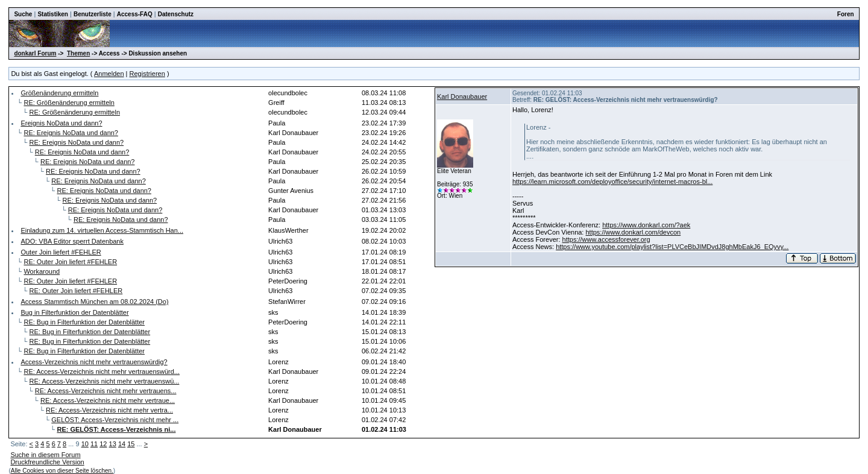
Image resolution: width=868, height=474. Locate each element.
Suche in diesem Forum (45, 455)
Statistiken (53, 14)
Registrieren (147, 74)
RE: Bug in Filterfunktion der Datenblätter (84, 322)
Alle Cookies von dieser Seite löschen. (62, 471)
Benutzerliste (93, 14)
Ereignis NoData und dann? (61, 123)
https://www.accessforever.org (606, 239)
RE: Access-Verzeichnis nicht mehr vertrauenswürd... (102, 371)
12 (103, 444)
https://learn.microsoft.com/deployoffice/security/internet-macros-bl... (612, 182)
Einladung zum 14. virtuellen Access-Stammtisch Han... (102, 230)
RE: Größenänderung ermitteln (69, 103)
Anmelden (109, 74)
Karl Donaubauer (462, 96)
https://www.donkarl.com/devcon (633, 232)
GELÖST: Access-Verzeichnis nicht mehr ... (115, 420)
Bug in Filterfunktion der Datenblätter (74, 312)
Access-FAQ (135, 14)
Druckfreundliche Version (47, 462)
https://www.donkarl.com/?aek (646, 225)
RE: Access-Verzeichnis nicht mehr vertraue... (108, 400)
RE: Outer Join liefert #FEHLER (70, 262)
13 (113, 444)
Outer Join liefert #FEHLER (61, 252)
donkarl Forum (35, 53)
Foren (846, 14)
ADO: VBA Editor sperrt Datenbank (72, 241)
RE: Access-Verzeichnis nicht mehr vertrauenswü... (105, 381)
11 (94, 444)
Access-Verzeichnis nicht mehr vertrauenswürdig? (94, 362)
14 (122, 444)
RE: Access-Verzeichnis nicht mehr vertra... (109, 410)
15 (131, 444)
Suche (23, 14)
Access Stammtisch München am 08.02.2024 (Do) (94, 302)
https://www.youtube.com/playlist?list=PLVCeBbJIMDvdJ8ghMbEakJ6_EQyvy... (672, 247)
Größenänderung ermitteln (59, 93)
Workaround (42, 271)
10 (85, 444)
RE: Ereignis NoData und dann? (71, 133)
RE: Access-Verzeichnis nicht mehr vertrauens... (106, 391)
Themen (78, 53)
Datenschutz (176, 14)
